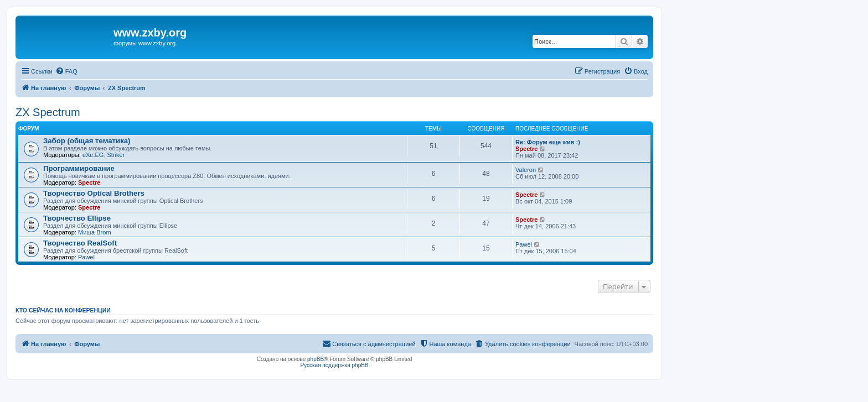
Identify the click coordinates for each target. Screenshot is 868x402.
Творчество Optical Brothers (94, 193)
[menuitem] (66, 71)
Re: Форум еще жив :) (548, 142)
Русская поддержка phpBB (334, 365)
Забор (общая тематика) (87, 141)
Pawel (86, 257)
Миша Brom (95, 232)
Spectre (526, 149)
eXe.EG (93, 155)
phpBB (316, 359)
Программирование (79, 168)
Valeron (526, 170)
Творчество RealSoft (80, 243)
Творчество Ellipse (77, 218)
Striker (116, 155)
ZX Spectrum (48, 112)
